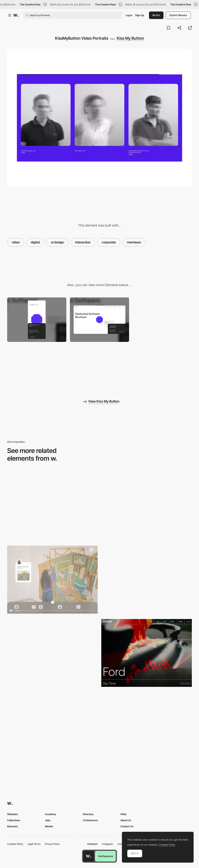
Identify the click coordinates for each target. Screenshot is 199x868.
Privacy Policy (52, 844)
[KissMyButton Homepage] (162, 320)
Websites (12, 814)
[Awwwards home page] (89, 856)
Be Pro (156, 15)
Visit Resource (105, 856)
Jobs (48, 820)
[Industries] (52, 653)
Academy (51, 814)
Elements (12, 826)
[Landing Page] (147, 580)
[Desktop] (99, 320)
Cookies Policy (15, 844)
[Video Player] (147, 506)
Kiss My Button (130, 38)
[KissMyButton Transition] (37, 368)
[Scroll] (52, 726)
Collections (14, 820)
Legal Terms (34, 844)
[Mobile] (37, 320)
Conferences (90, 820)
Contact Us (127, 826)
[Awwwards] (16, 15)
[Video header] (52, 506)
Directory (88, 814)
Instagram (108, 844)
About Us (126, 820)
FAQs (123, 814)
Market (49, 826)
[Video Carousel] (147, 726)
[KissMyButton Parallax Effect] (99, 368)
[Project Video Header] (147, 653)
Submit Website (178, 15)
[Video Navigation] (52, 580)
